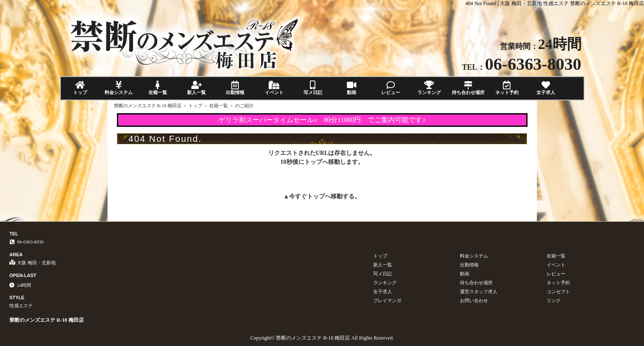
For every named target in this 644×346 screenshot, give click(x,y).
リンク (554, 300)
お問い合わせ (474, 300)
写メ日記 (313, 88)
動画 (352, 88)
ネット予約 (507, 88)
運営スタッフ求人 (479, 292)
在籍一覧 (157, 88)
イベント (274, 88)
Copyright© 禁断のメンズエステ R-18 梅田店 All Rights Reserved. (322, 338)
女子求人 (546, 88)
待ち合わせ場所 (468, 88)
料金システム (119, 88)
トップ (80, 88)
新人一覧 (196, 88)
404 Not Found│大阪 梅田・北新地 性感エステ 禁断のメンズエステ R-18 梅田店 (555, 3)
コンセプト (558, 292)
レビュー (390, 88)
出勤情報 (235, 88)
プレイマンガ (387, 300)
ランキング (429, 88)
